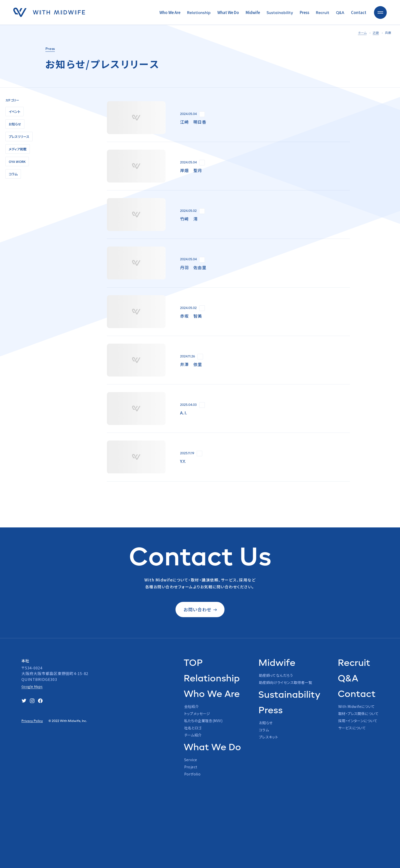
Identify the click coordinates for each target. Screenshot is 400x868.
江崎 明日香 (193, 122)
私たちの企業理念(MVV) (203, 721)
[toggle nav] (380, 12)
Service (191, 760)
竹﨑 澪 (189, 219)
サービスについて (352, 728)
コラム (264, 730)
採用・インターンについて (358, 721)
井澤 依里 (191, 364)
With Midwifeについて (357, 706)
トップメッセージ (197, 714)
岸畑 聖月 (191, 170)
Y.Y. (183, 461)
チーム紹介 (193, 735)
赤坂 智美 (191, 316)
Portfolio (192, 774)
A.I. (184, 413)
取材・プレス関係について (358, 714)
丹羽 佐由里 (193, 267)
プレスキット (269, 737)
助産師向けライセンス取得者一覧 (285, 682)
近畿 (376, 33)
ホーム (362, 33)
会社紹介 (192, 706)
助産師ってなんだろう (276, 675)
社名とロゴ (193, 728)
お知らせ (266, 723)
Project (191, 767)
